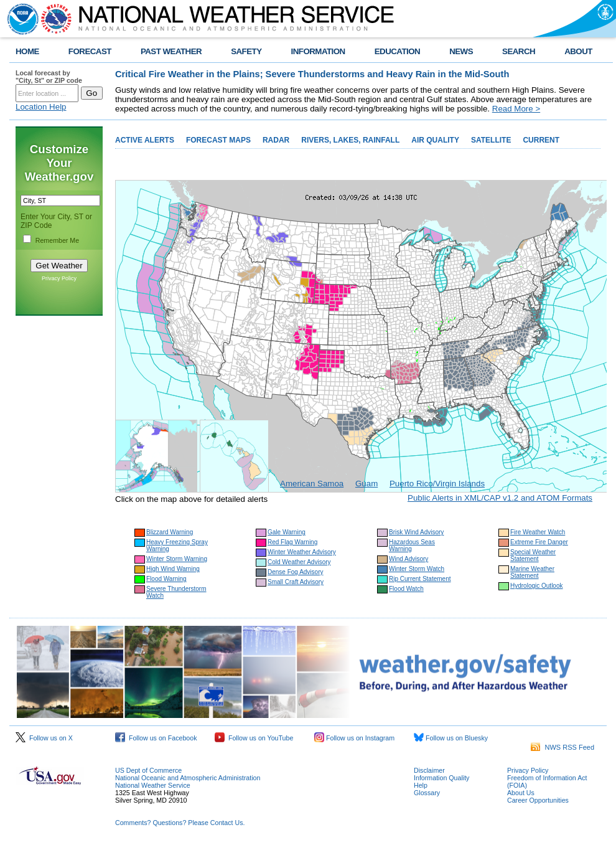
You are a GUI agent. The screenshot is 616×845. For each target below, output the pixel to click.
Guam (366, 484)
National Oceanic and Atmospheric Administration (188, 778)
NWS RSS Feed (562, 747)
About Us (521, 793)
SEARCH (519, 51)
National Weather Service (153, 785)
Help (421, 785)
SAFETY (246, 51)
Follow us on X (44, 738)
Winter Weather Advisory (302, 552)
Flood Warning (166, 579)
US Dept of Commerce (148, 770)
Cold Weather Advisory (299, 562)
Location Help (41, 107)
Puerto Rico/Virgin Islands (437, 484)
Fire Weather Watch (538, 532)
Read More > (516, 109)
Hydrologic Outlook (536, 586)
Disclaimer (429, 770)
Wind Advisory (408, 559)
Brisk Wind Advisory (416, 532)
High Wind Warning (173, 569)
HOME (27, 51)
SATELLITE (491, 140)
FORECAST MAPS (218, 140)
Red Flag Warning (292, 542)
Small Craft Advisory (296, 582)
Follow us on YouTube (254, 738)
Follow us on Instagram (354, 738)
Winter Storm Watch (417, 569)
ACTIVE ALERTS (145, 140)
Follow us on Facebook (156, 738)
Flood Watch (406, 589)
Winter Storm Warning (177, 559)
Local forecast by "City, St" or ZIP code (49, 77)
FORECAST (90, 51)
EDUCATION (397, 51)
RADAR (276, 140)
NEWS (461, 51)
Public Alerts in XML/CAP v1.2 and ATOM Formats (500, 498)
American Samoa (312, 484)
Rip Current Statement (420, 579)
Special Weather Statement (533, 555)
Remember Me (57, 240)
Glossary (427, 793)
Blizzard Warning (170, 532)
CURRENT (541, 140)
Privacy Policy (59, 278)
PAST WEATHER (171, 51)
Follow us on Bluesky (451, 738)
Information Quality (441, 778)
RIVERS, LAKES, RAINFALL (350, 140)
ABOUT (578, 51)
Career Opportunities (538, 800)
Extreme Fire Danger (539, 542)
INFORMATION (318, 51)
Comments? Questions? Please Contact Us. (180, 823)
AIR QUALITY (435, 140)
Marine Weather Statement (532, 572)
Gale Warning (287, 532)
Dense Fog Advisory (296, 572)
